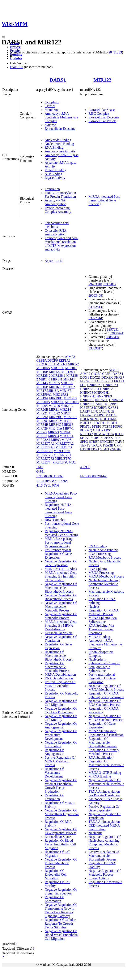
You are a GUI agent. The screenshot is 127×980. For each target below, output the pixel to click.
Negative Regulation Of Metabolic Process (61, 616)
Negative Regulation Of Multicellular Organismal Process (62, 814)
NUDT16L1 (108, 419)
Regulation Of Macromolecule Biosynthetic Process (59, 656)
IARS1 (99, 404)
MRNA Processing (101, 573)
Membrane (52, 110)
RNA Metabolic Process (105, 557)
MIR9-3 (53, 436)
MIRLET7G (63, 459)
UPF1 (118, 445)
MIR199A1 (44, 394)
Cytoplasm (52, 102)
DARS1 (58, 80)
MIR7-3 (53, 432)
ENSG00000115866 (50, 476)
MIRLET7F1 (62, 455)
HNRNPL (101, 400)
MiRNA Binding (100, 776)
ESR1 (52, 364)
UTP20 (85, 449)
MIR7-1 (68, 428)
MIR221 (42, 413)
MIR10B (42, 372)
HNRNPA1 (111, 385)
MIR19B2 (70, 398)
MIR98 (66, 440)
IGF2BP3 (100, 408)
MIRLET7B (64, 447)
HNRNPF (87, 393)
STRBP (94, 442)
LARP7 (85, 411)
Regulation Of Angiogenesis (54, 752)
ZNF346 (115, 449)
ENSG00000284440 (94, 476)
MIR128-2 (43, 376)
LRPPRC (86, 415)
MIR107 (71, 368)
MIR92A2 (43, 440)
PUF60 (118, 426)
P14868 (62, 481)
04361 (41, 472)
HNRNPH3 (104, 396)
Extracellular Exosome (60, 129)
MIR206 (54, 406)
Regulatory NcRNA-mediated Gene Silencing (62, 533)
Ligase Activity (55, 178)
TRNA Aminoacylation (104, 822)
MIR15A (67, 383)
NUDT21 (86, 423)
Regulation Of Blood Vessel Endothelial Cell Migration (60, 844)
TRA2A (96, 445)
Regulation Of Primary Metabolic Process (104, 752)
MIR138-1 (58, 376)
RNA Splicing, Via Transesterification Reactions (101, 629)
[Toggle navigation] (3, 37)
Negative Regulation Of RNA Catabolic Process (105, 703)
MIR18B (66, 391)
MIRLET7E (44, 455)
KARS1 (113, 408)
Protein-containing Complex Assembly (58, 210)
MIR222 (54, 413)
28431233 (115, 52)
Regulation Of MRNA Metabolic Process (104, 612)
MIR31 (54, 421)
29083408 (95, 295)
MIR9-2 (42, 436)
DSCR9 (53, 360)
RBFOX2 (87, 434)
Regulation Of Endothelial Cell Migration (56, 874)
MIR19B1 (56, 398)
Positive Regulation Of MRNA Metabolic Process (60, 761)
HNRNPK (87, 400)
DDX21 (95, 377)
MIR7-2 (42, 432)
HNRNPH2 (88, 396)
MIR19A (42, 398)
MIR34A (66, 421)
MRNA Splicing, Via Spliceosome (103, 620)
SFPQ (84, 442)
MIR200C (72, 402)
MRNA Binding (99, 637)
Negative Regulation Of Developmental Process (61, 831)
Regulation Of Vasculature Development (54, 773)
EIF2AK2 (96, 381)
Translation (52, 189)
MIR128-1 (68, 372)
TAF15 (120, 442)
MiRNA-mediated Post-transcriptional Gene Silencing (105, 200)
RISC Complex (99, 114)
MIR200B (58, 402)
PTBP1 (97, 426)
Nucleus (94, 607)
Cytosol (50, 106)
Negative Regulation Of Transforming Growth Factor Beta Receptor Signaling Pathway (61, 910)
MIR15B (42, 387)
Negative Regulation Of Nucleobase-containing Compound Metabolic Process (105, 842)
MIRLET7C (45, 451)
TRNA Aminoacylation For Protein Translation (60, 195)
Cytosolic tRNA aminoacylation (56, 232)
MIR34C (55, 425)
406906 (85, 467)
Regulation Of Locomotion (54, 899)
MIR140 (45, 379)
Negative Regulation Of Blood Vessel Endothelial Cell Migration (62, 935)
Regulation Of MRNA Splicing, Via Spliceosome (106, 695)
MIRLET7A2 (65, 443)
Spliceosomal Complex (104, 663)
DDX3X (107, 377)
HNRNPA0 (95, 385)
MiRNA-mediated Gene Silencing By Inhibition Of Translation (61, 576)
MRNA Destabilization (60, 674)
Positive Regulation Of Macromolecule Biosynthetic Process (104, 856)
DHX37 (119, 377)
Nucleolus (95, 833)
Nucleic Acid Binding (59, 144)
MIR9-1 (65, 432)
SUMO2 (70, 462)
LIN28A (97, 411)
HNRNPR (87, 404)
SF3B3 (115, 438)
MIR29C (42, 421)
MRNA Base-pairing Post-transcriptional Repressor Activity (59, 542)
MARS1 (99, 415)
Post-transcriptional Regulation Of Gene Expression (58, 554)
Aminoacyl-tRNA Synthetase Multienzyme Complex (61, 117)
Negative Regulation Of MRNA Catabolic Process (106, 718)
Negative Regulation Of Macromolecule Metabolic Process (61, 607)
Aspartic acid (54, 261)
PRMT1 (86, 426)
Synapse (50, 125)
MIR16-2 (69, 387)
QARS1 (95, 430)
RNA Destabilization (59, 678)
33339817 (110, 284)
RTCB (119, 434)
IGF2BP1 (111, 404)
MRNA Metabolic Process (106, 576)
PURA (85, 430)
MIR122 (102, 80)
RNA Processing (100, 554)
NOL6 (84, 419)
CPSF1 (107, 374)
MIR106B (58, 368)
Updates (16, 58)
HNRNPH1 (102, 393)
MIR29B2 (70, 417)
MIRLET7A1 (45, 443)
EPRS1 (108, 381)
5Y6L (47, 485)
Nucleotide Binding (58, 140)
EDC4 (84, 381)
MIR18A (53, 391)
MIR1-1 (62, 364)
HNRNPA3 (108, 389)
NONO (94, 419)
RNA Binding (54, 147)
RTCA (110, 434)
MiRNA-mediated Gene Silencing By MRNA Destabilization (61, 625)
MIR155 (54, 383)
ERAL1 (119, 381)
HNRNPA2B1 (90, 389)
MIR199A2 (60, 394)
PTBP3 (107, 426)
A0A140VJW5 (46, 481)
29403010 (95, 284)
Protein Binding (55, 170)
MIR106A (43, 368)
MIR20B (42, 410)
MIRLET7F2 (45, 459)
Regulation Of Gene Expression (58, 646)
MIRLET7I (44, 462)
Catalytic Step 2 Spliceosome (99, 669)
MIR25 (65, 413)
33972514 (95, 307)
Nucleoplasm (97, 659)
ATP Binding (53, 174)
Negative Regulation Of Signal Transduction (61, 891)
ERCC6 (42, 364)
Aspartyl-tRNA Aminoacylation (56, 202)
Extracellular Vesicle (103, 121)
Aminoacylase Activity (60, 151)
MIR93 (56, 440)
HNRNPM (116, 400)
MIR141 (57, 379)
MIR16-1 (55, 387)
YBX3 (104, 449)
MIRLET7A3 (45, 447)
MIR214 (65, 410)
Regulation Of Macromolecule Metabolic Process (57, 667)
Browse (15, 47)
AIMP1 (114, 370)
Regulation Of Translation (54, 797)
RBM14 (99, 434)
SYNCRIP (107, 442)
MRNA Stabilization (102, 731)
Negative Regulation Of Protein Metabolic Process (61, 863)
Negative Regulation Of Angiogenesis (61, 725)
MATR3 (111, 415)
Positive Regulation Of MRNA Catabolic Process (60, 686)
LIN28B (109, 411)
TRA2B (108, 445)
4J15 (39, 485)
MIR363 (68, 425)
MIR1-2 (73, 364)
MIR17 (41, 391)
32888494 (117, 333)
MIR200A (43, 402)
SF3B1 (95, 438)
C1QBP (96, 374)
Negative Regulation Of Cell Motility (61, 718)
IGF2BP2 (87, 408)
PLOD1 (112, 423)
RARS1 (106, 430)
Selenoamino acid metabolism (57, 225)
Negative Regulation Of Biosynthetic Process (61, 597)
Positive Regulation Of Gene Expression (104, 808)
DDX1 (85, 377)
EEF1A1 (65, 360)
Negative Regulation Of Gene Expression (61, 563)
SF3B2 (105, 438)
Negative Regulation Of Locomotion (61, 744)
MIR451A (55, 428)
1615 (40, 467)
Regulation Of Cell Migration (58, 854)
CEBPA (41, 360)
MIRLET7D (62, 451)
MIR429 (42, 428)
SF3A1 (85, 438)
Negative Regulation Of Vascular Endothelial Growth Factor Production (61, 786)
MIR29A (42, 417)
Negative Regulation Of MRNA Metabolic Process (106, 688)
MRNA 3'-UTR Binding (61, 569)
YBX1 (95, 449)
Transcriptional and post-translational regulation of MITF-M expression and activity (62, 244)
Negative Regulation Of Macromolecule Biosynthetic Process (61, 588)
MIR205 (42, 406)
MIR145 (42, 383)
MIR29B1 (56, 417)
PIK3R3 (58, 462)
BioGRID (17, 67)
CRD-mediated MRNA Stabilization (104, 827)
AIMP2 (70, 357)
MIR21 (54, 410)
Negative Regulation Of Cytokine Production (61, 710)
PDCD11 (100, 423)
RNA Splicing (98, 569)
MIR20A (67, 406)
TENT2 (85, 445)
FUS (83, 385)
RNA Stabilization (101, 757)
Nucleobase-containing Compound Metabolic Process (104, 584)
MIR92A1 (67, 436)
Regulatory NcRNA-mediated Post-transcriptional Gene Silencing (59, 510)
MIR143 (69, 379)
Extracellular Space (102, 110)
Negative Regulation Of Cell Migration (61, 703)
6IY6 (56, 485)
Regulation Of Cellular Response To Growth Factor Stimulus (60, 924)
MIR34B (42, 425)
